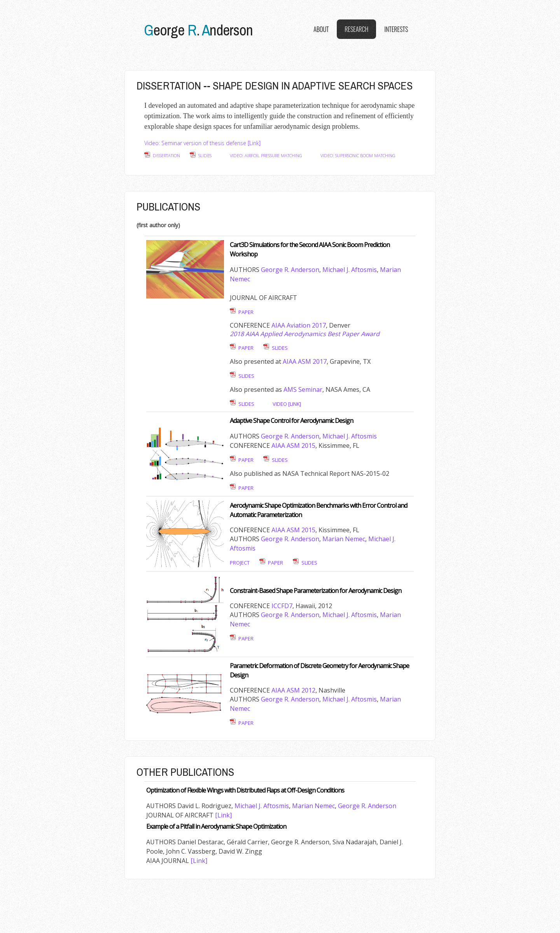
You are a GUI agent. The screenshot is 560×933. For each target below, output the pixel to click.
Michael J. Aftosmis (350, 270)
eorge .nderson (198, 30)
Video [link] (287, 404)
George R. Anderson (290, 270)
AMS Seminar (303, 389)
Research (356, 29)
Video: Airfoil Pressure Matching (266, 155)
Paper (246, 312)
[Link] (223, 815)
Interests (396, 29)
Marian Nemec (344, 539)
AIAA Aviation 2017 (299, 325)
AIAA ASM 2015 (293, 445)
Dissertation (166, 155)
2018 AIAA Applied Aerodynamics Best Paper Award (305, 334)
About (321, 29)
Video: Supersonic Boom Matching (358, 155)
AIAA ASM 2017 (305, 361)
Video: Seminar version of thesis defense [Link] (202, 143)
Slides (205, 155)
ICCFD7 (282, 606)
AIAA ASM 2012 (293, 690)
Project (240, 563)
